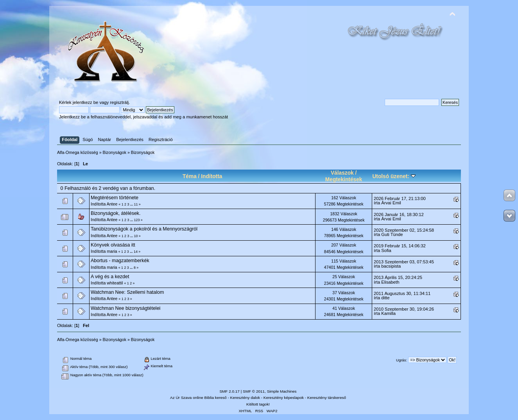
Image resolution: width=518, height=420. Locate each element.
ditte (385, 298)
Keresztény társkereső (327, 398)
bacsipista (391, 266)
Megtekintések (344, 180)
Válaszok (342, 173)
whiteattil (115, 283)
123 (137, 220)
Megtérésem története (115, 198)
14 (136, 252)
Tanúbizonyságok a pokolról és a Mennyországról (144, 229)
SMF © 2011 (254, 391)
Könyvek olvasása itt (113, 245)
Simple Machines (282, 391)
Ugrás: (401, 360)
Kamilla (388, 313)
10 (136, 236)
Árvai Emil (391, 203)
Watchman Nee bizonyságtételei (125, 308)
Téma (190, 176)
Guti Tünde (392, 234)
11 (136, 204)
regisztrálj (119, 102)
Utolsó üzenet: (394, 176)
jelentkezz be (85, 102)
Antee (112, 204)
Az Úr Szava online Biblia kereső (198, 398)
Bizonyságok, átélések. (116, 213)
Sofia (386, 250)
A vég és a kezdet (110, 277)
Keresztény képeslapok (284, 398)
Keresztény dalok (245, 398)
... (132, 204)
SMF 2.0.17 (229, 391)
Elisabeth (390, 282)
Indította (212, 176)
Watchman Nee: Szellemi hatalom (127, 292)
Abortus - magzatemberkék (120, 261)
